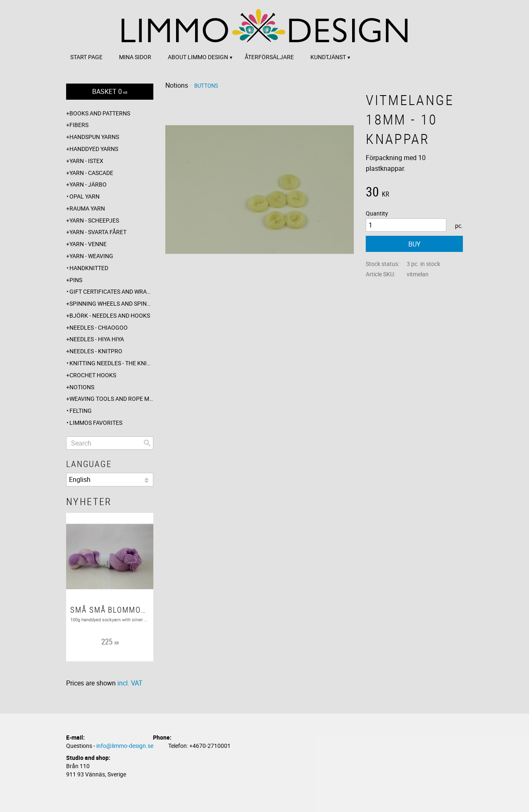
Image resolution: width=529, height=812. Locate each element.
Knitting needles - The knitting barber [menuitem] (111, 363)
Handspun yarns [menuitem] (94, 137)
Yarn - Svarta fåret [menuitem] (98, 232)
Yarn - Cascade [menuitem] (91, 173)
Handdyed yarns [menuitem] (94, 149)
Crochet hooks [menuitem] (93, 375)
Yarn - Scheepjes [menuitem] (94, 220)
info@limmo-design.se (125, 746)
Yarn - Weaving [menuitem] (91, 256)
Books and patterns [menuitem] (100, 113)
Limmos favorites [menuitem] (96, 423)
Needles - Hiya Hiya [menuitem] (97, 339)
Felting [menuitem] (81, 411)
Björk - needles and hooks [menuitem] (110, 315)
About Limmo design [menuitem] (198, 57)
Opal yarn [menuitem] (85, 196)
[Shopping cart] (110, 92)
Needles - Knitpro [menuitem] (96, 351)
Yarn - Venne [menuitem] (88, 244)
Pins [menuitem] (76, 280)
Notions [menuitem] (82, 387)
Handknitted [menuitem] (89, 268)
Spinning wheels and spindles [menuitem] (111, 303)
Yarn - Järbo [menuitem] (88, 184)
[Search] (147, 443)
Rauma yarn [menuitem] (87, 208)
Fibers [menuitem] (79, 125)
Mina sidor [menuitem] (135, 57)
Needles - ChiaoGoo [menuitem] (99, 327)
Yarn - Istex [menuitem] (86, 161)
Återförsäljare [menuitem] (269, 57)
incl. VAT (130, 683)
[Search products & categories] (110, 443)
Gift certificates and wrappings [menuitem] (111, 291)
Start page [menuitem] (86, 57)
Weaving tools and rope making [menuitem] (111, 399)
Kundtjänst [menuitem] (328, 57)
